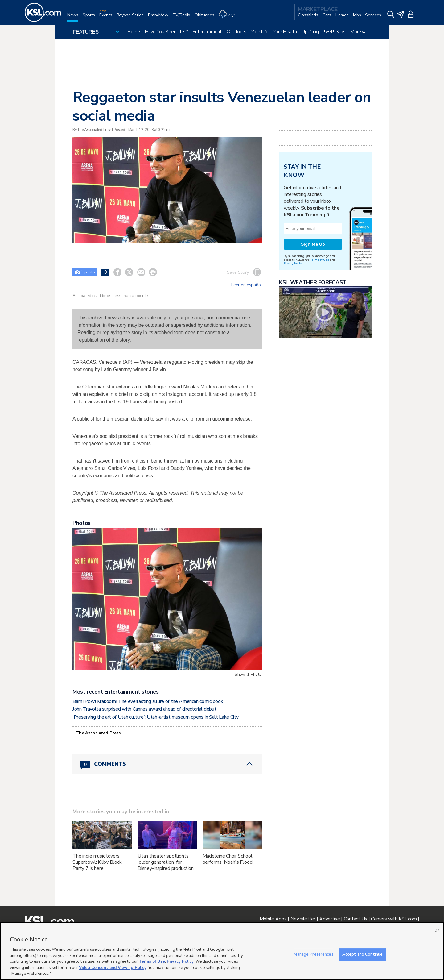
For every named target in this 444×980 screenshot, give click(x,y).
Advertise (329, 919)
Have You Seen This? (166, 32)
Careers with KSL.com (394, 919)
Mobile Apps (273, 919)
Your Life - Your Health (274, 32)
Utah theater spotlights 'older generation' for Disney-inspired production (166, 862)
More (358, 32)
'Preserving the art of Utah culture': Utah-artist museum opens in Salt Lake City (155, 717)
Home (134, 32)
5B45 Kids (335, 32)
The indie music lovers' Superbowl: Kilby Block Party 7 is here (97, 862)
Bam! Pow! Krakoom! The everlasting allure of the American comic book (148, 701)
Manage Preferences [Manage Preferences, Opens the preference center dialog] (313, 954)
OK (437, 930)
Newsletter (303, 919)
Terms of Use (320, 260)
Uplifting (310, 32)
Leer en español (247, 285)
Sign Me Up (313, 244)
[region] (222, 951)
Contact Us (356, 919)
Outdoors (236, 32)
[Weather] (229, 17)
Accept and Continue (362, 954)
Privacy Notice (293, 263)
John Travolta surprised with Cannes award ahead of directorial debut (144, 709)
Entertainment (207, 32)
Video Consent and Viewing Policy (113, 968)
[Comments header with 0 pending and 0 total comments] (167, 764)
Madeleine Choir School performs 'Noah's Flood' (228, 859)
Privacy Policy (180, 961)
